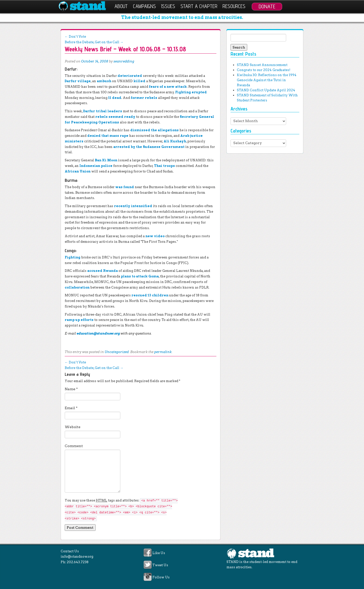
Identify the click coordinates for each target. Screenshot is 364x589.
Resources (234, 6)
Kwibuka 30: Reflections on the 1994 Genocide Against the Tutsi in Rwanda (267, 80)
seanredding (124, 61)
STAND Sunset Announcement (262, 65)
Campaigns (144, 6)
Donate (267, 6)
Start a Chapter (199, 6)
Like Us (159, 553)
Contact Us (70, 551)
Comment (74, 446)
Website (73, 427)
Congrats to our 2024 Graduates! (264, 70)
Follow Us (161, 577)
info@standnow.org (77, 557)
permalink (163, 352)
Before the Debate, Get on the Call (94, 42)
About (121, 6)
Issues (168, 6)
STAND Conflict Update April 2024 (266, 90)
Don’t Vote (75, 37)
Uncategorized (117, 352)
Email (71, 408)
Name (71, 389)
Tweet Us (160, 565)
